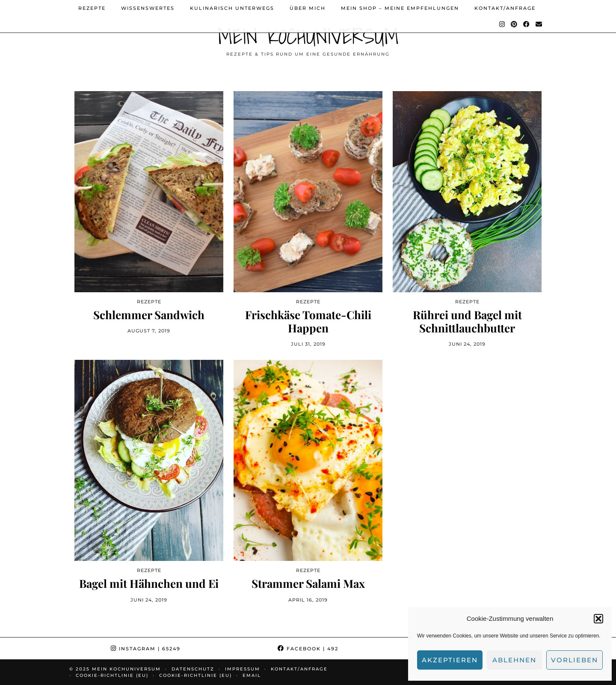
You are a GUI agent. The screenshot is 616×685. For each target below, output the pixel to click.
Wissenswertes (148, 8)
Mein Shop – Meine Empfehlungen (400, 8)
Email (252, 675)
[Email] (539, 24)
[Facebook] (527, 24)
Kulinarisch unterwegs (232, 8)
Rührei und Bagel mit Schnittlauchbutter (467, 321)
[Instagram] (502, 24)
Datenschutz (193, 669)
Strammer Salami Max (308, 583)
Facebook (308, 649)
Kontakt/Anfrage (505, 8)
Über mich (308, 8)
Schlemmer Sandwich (149, 315)
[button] (598, 619)
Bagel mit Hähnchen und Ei (149, 583)
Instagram (146, 649)
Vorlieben (575, 660)
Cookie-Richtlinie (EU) (112, 675)
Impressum (243, 669)
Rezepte (92, 8)
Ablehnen (514, 660)
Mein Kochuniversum (308, 36)
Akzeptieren (450, 660)
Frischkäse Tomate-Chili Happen (308, 321)
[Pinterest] (514, 24)
